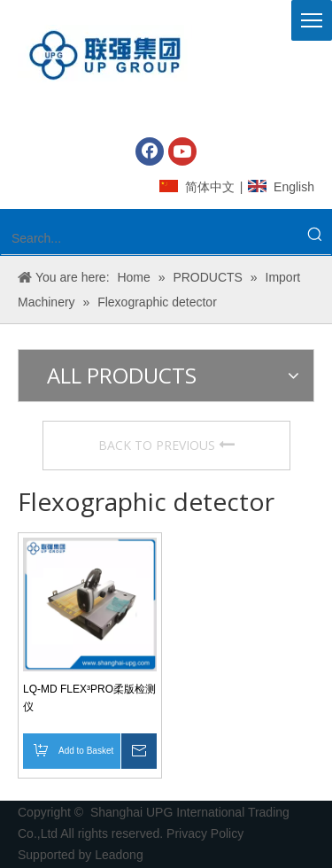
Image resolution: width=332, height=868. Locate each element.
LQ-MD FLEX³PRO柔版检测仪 (89, 698)
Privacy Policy (207, 833)
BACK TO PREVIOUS (166, 445)
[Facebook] (150, 151)
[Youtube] (182, 151)
